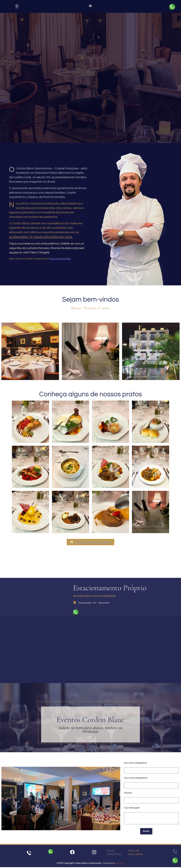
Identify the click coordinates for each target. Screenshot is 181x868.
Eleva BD (120, 864)
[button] (90, 6)
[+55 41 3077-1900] (84, 134)
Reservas (90, 107)
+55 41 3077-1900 (92, 134)
